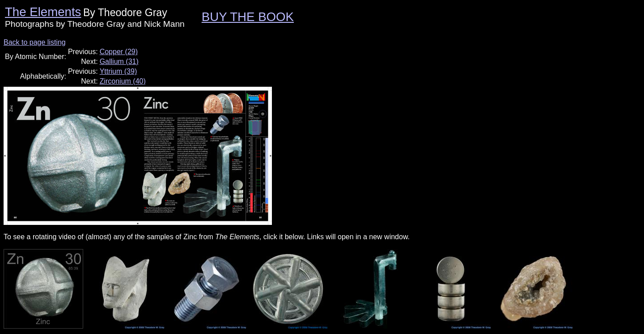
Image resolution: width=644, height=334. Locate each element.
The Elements (43, 12)
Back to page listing (35, 42)
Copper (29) (119, 52)
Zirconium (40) (123, 81)
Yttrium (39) (119, 71)
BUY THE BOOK (248, 17)
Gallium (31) (119, 61)
